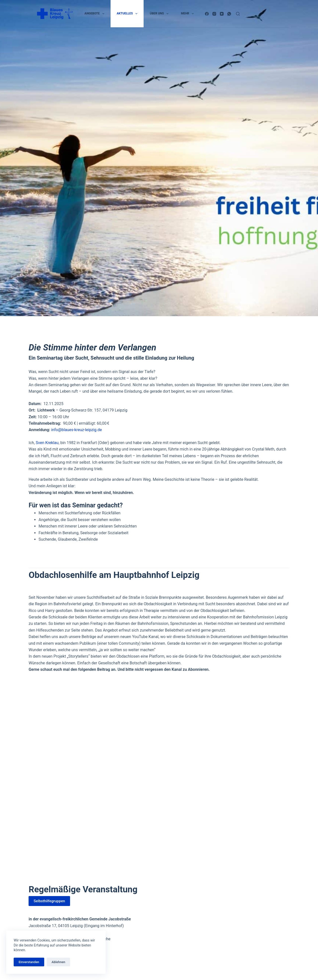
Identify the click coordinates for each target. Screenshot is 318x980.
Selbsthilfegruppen (49, 901)
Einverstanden (29, 962)
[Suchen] (238, 14)
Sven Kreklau (47, 443)
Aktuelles (128, 14)
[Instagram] (214, 14)
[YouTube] (222, 14)
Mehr (188, 14)
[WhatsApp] (229, 14)
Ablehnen (59, 962)
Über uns (160, 14)
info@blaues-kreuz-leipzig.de (77, 430)
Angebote (95, 14)
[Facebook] (207, 14)
